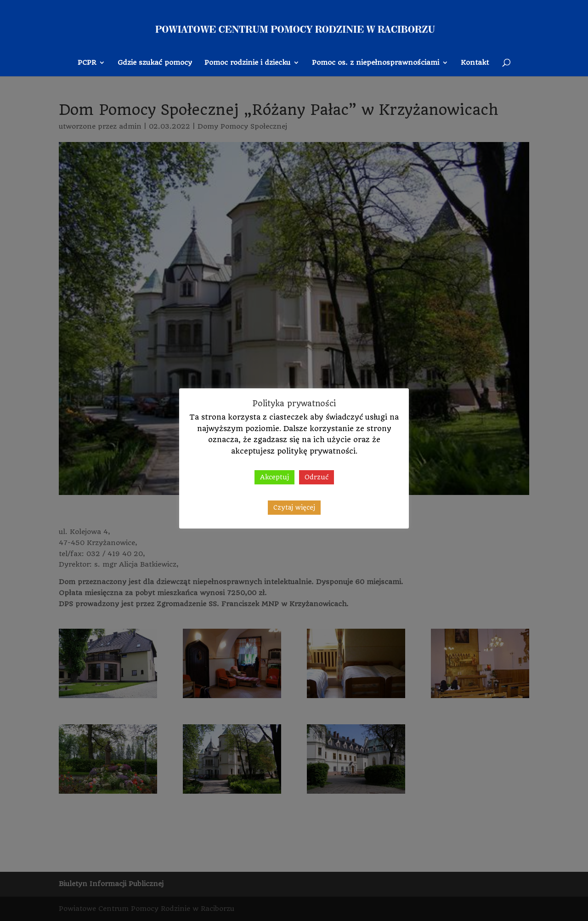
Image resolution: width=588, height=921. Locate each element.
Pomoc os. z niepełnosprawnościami (376, 63)
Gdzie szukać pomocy (155, 63)
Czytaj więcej (294, 507)
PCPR (87, 63)
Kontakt (475, 63)
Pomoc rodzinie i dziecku (247, 63)
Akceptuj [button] (274, 477)
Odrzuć (317, 477)
